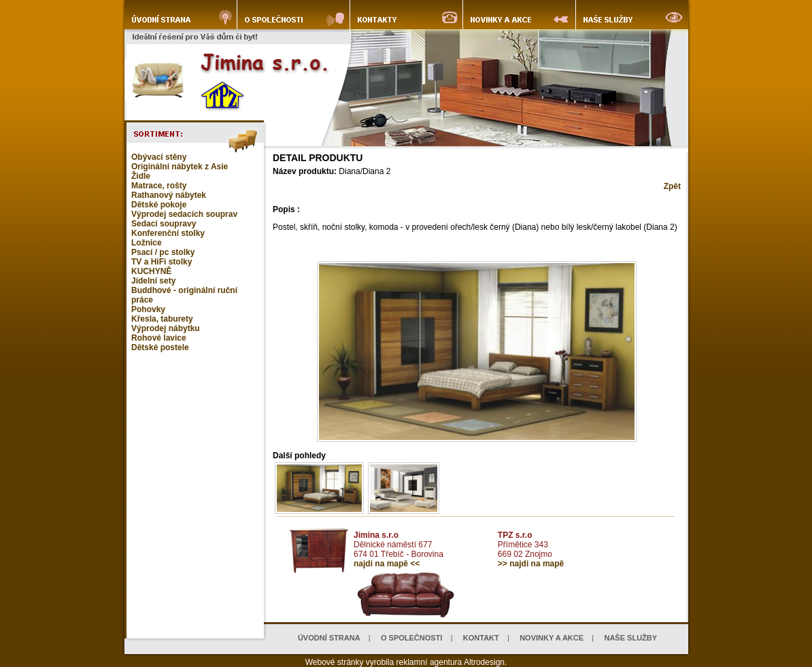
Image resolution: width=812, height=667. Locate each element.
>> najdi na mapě (531, 564)
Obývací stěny (159, 157)
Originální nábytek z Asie (180, 167)
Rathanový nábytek (169, 195)
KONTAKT (481, 638)
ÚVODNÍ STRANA (329, 638)
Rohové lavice (159, 338)
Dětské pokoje (159, 205)
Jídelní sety (153, 281)
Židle (141, 176)
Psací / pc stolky (163, 252)
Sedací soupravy (164, 224)
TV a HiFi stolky (162, 262)
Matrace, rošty (159, 186)
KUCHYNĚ (151, 271)
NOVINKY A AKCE (552, 638)
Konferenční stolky (168, 233)
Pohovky (148, 309)
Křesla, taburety (162, 319)
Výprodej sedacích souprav (184, 214)
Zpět (672, 186)
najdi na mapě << (387, 564)
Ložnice (147, 243)
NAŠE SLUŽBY (630, 638)
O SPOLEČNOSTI (411, 638)
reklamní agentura (429, 662)
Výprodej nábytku (166, 328)
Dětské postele (160, 347)
